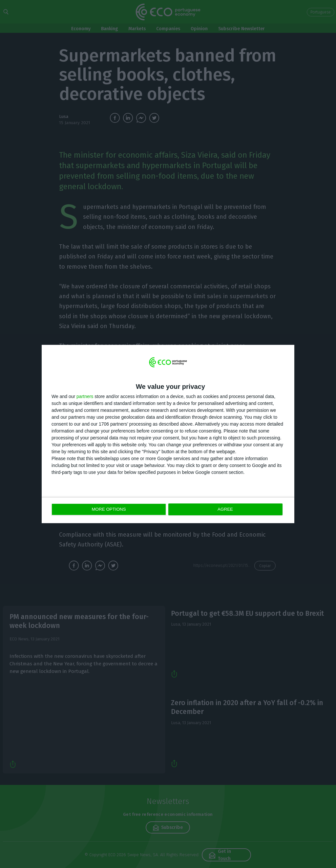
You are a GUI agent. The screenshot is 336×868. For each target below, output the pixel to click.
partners (85, 397)
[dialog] (168, 434)
